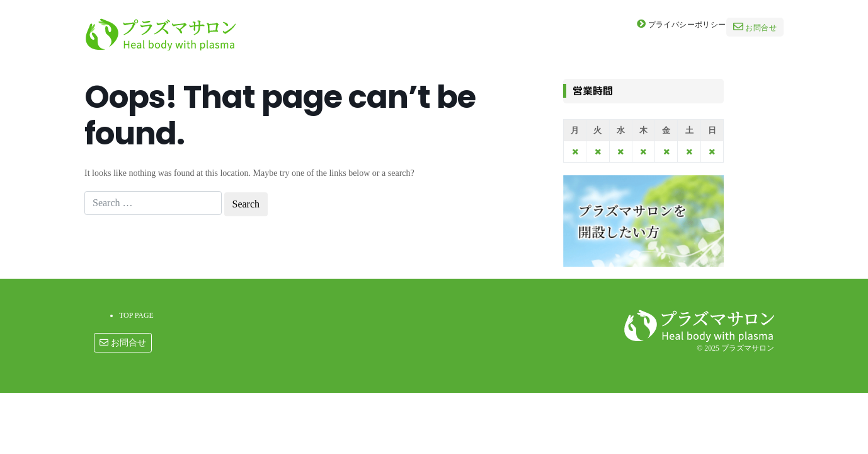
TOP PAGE (136, 315)
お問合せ (755, 27)
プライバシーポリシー (682, 24)
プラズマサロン (748, 348)
